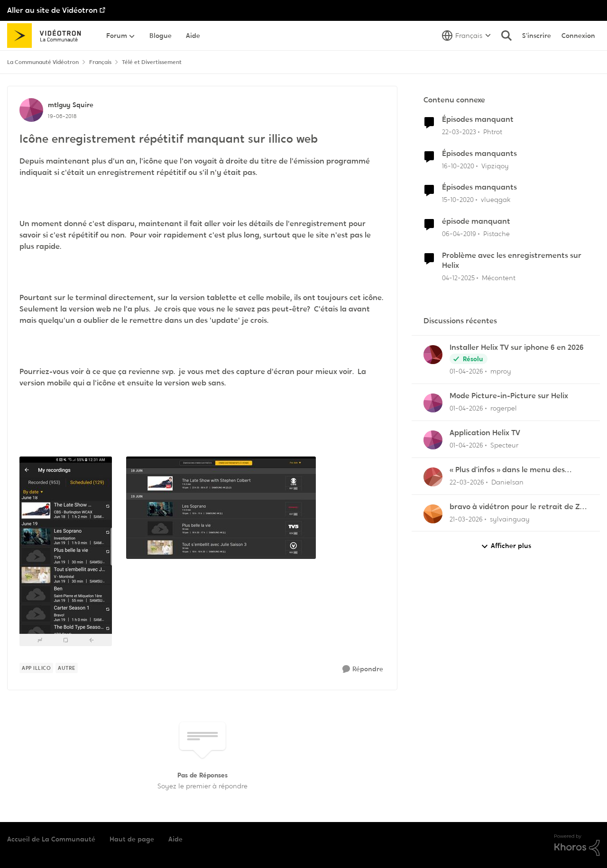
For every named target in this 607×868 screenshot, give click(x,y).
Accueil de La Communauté (51, 839)
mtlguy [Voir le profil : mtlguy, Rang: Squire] (59, 105)
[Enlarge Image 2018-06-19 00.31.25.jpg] (66, 551)
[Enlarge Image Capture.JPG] (221, 508)
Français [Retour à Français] (100, 62)
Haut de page (132, 839)
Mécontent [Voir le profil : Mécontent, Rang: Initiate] (499, 278)
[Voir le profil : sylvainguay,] (433, 514)
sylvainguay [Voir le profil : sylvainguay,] (510, 519)
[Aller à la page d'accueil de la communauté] (47, 36)
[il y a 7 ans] (459, 234)
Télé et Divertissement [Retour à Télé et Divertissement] (152, 62)
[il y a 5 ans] (458, 166)
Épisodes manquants (479, 154)
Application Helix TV (485, 433)
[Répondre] (363, 669)
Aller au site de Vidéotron (52, 10)
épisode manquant (476, 221)
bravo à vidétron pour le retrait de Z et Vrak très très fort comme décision (516, 507)
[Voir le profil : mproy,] (433, 355)
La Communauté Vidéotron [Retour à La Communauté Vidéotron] (43, 62)
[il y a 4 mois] (466, 371)
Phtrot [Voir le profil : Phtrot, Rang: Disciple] (493, 132)
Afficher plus (506, 546)
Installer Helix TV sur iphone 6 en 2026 (517, 347)
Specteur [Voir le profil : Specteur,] (504, 445)
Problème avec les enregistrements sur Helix (512, 260)
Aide (175, 839)
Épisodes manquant (478, 119)
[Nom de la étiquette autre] (67, 668)
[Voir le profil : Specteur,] (433, 440)
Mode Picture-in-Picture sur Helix (509, 396)
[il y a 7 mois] (458, 278)
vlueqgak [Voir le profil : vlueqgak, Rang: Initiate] (496, 200)
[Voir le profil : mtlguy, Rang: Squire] (31, 110)
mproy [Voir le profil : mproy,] (501, 371)
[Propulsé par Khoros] (577, 845)
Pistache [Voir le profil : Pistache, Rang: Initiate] (497, 234)
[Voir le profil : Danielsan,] (433, 477)
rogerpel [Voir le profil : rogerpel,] (504, 408)
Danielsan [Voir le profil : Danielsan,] (507, 482)
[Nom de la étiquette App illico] (36, 668)
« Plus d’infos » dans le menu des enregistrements (507, 470)
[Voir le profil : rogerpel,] (433, 403)
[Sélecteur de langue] (466, 36)
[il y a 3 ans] (459, 132)
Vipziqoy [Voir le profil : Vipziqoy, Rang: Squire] (495, 165)
